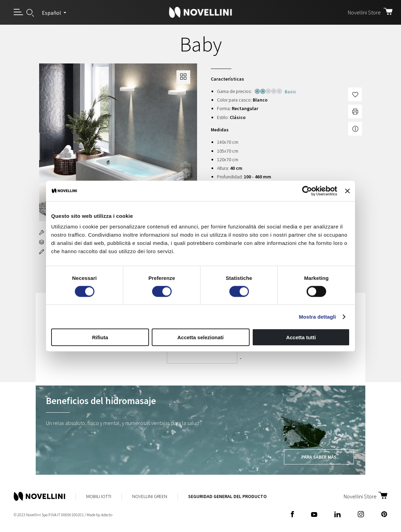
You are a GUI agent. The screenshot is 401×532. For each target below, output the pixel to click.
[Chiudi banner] (347, 191)
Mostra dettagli (317, 316)
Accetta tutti (301, 337)
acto (106, 515)
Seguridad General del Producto (227, 496)
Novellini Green (150, 496)
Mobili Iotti (99, 496)
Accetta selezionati (200, 337)
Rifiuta (100, 337)
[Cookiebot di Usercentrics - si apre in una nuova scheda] (307, 191)
